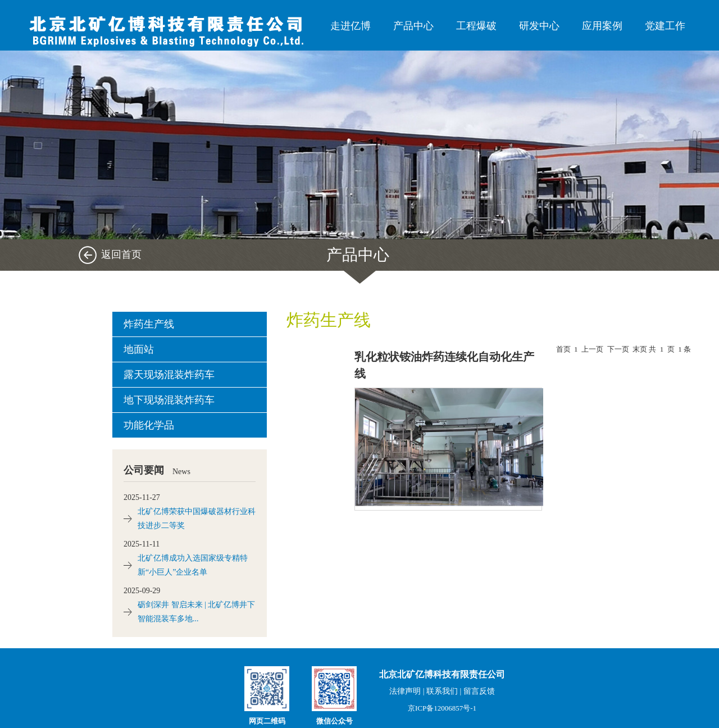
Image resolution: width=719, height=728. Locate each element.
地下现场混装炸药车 (169, 400)
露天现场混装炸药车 (169, 375)
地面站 (139, 349)
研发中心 (539, 26)
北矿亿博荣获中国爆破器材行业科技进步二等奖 (197, 518)
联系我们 (442, 691)
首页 (563, 349)
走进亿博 (351, 26)
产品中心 (413, 26)
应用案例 (602, 26)
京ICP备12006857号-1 (442, 708)
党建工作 (665, 26)
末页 (640, 349)
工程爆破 (476, 26)
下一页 (618, 349)
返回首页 (121, 254)
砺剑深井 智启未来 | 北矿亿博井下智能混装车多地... (196, 612)
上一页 (592, 349)
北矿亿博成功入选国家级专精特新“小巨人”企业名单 (193, 565)
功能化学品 (149, 425)
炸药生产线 (149, 324)
